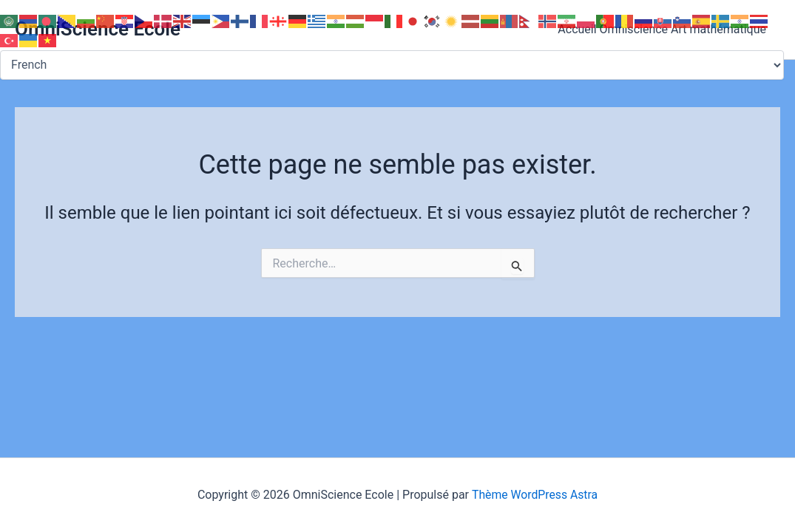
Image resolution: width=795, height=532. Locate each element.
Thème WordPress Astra (535, 495)
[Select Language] (392, 65)
